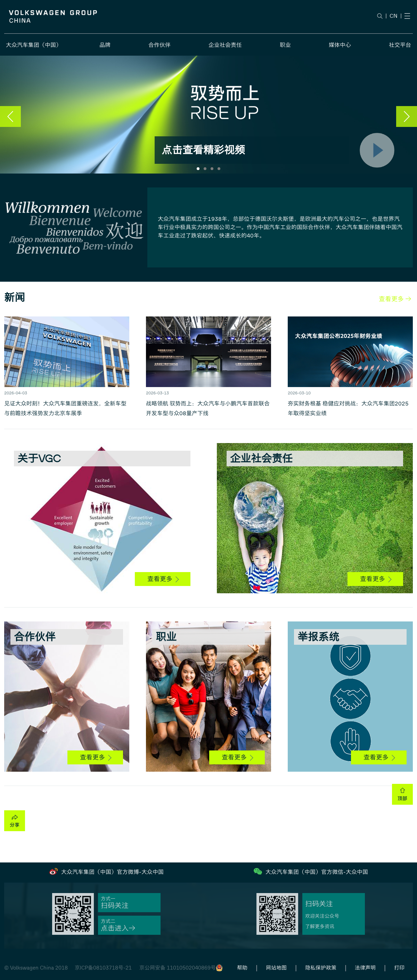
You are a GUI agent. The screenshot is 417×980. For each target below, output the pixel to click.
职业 (285, 45)
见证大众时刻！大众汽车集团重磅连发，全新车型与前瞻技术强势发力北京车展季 (65, 408)
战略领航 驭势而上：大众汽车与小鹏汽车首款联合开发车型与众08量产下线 (208, 408)
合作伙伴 (160, 45)
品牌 (105, 45)
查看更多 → (395, 299)
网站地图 (276, 968)
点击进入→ (118, 928)
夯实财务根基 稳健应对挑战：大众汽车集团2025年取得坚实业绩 (348, 408)
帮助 (242, 968)
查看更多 (163, 579)
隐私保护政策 (321, 968)
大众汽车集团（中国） (34, 45)
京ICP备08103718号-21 (103, 968)
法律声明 (365, 968)
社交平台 (400, 45)
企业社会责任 (225, 45)
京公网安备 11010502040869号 (178, 968)
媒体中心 (340, 45)
